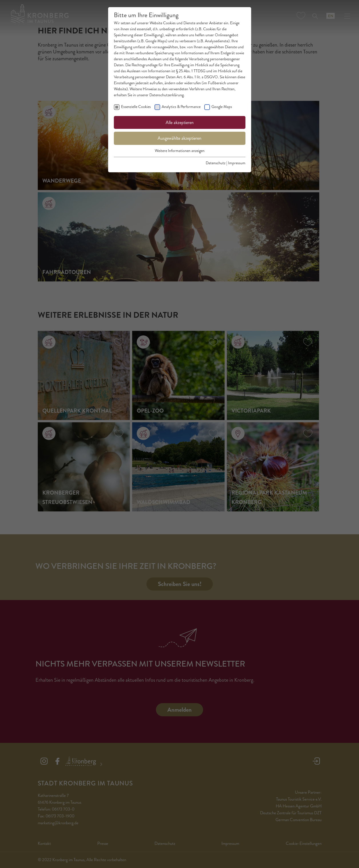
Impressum (237, 163)
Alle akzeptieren (180, 122)
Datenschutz (216, 163)
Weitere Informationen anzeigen (180, 151)
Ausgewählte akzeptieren (179, 138)
